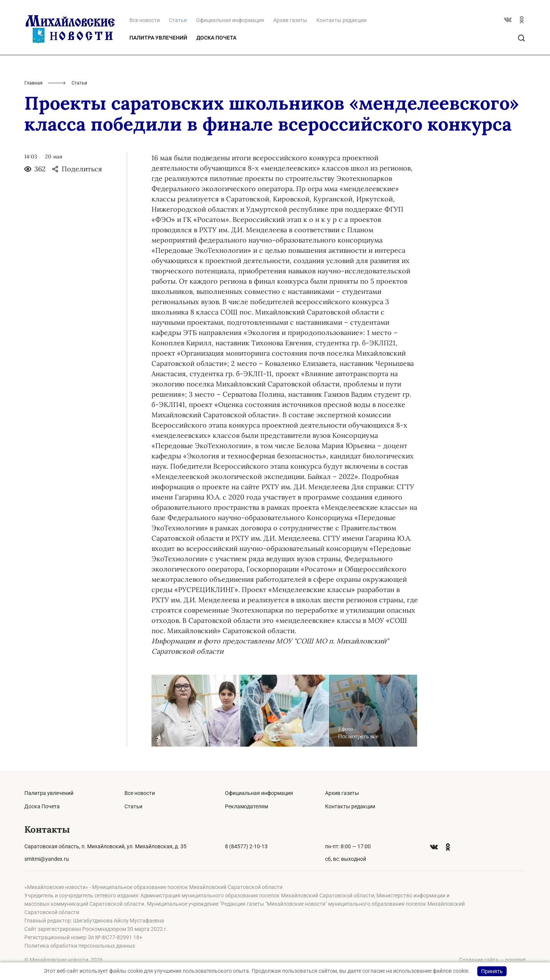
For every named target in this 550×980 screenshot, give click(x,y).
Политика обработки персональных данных (80, 946)
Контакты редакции (341, 20)
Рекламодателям (246, 806)
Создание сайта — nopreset (493, 960)
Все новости (145, 20)
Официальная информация (230, 20)
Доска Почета (216, 38)
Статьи (133, 806)
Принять (492, 971)
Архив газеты (290, 20)
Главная (33, 83)
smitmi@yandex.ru (47, 859)
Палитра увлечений (158, 38)
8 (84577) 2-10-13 (246, 846)
